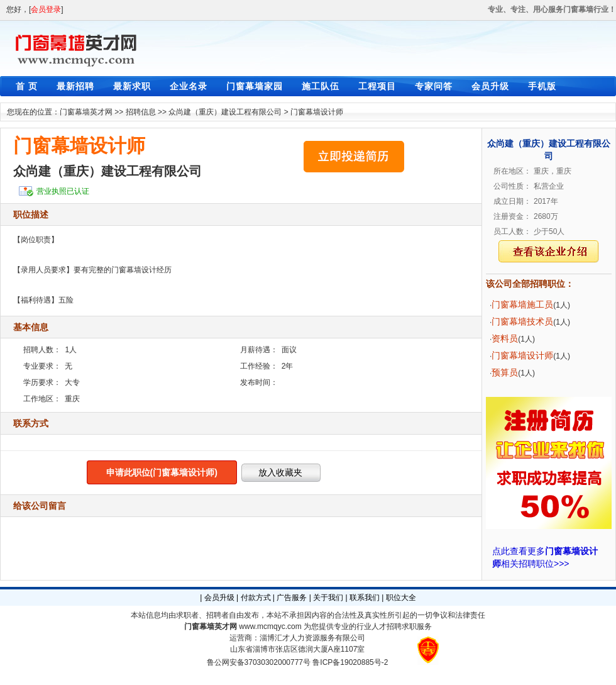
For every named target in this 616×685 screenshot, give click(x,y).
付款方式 (256, 598)
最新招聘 (75, 86)
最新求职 (132, 86)
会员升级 (490, 86)
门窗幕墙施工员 (522, 304)
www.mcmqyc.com (270, 627)
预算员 (505, 372)
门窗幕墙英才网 (86, 112)
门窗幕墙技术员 (522, 321)
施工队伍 (321, 86)
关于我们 (328, 598)
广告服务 (292, 598)
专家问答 (434, 86)
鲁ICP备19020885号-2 (350, 662)
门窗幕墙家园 (255, 86)
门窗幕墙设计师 (317, 112)
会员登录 (46, 9)
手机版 (542, 86)
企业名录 (189, 86)
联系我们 (365, 598)
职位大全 (401, 598)
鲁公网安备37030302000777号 (259, 662)
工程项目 (377, 86)
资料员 (505, 338)
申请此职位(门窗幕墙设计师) (162, 472)
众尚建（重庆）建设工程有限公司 (225, 112)
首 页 (27, 86)
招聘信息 (141, 112)
